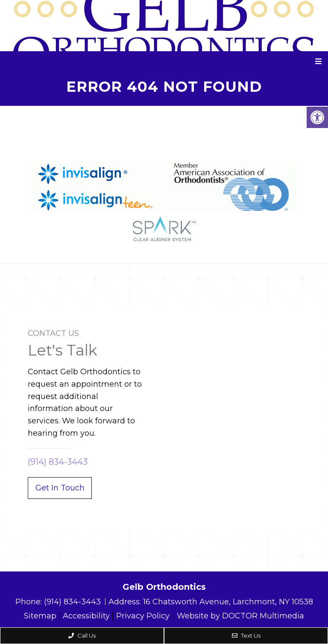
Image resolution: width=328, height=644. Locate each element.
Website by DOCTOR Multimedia (240, 616)
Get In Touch (60, 488)
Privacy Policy (143, 616)
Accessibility (86, 616)
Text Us (246, 635)
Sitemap (40, 616)
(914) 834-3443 (58, 462)
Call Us (82, 635)
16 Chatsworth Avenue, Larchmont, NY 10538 (228, 602)
